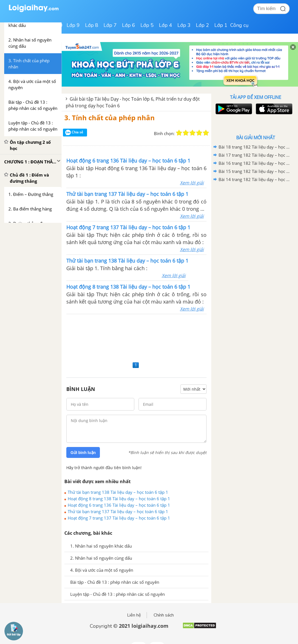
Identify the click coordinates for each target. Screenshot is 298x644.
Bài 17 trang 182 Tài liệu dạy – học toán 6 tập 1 (255, 155)
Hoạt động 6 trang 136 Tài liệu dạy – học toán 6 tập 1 (119, 505)
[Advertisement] (136, 337)
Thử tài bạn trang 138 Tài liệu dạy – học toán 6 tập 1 (118, 492)
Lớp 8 (92, 25)
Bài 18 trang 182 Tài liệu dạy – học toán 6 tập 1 (255, 147)
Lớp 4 (166, 25)
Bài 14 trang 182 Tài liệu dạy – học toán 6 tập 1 (255, 179)
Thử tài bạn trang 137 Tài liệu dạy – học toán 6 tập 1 (118, 511)
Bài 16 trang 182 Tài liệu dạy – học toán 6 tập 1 (255, 163)
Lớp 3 (184, 25)
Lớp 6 (129, 25)
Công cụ (239, 25)
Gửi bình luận (83, 453)
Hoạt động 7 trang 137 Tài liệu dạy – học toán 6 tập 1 (119, 518)
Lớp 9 (73, 25)
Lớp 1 (221, 25)
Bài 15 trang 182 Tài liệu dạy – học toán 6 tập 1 (255, 171)
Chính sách (164, 615)
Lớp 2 (202, 25)
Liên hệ (134, 615)
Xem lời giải (192, 183)
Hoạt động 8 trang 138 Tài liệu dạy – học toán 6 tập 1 (119, 499)
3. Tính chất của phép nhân (110, 118)
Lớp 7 (110, 25)
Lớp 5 (147, 25)
